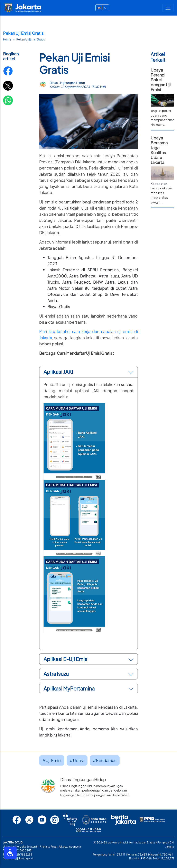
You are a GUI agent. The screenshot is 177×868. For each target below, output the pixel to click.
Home (7, 39)
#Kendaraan (105, 760)
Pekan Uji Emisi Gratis (31, 39)
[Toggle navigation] (168, 8)
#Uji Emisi (52, 760)
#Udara (77, 760)
